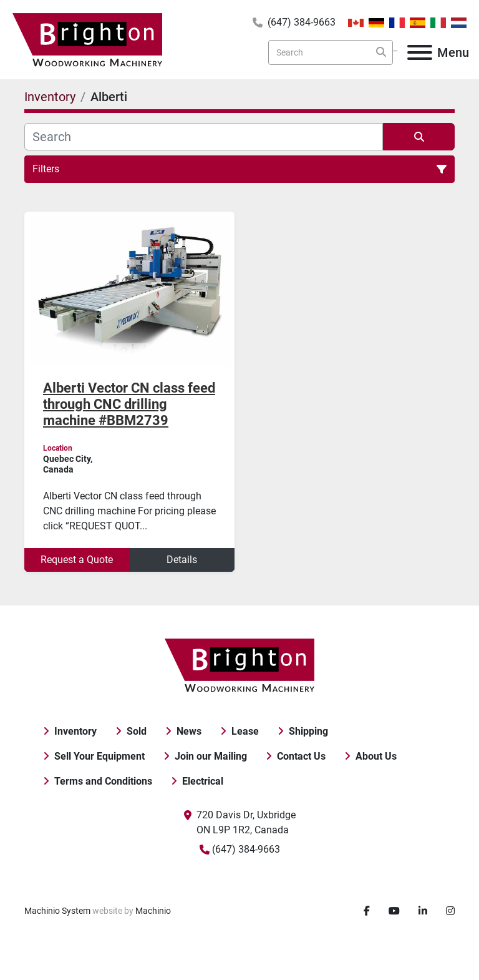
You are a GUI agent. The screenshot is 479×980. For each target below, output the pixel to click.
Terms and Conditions (103, 781)
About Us (376, 756)
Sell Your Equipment (99, 756)
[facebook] (367, 911)
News (189, 731)
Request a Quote (77, 560)
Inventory (75, 731)
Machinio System (57, 911)
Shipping (308, 731)
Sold (137, 731)
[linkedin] (423, 911)
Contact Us (301, 756)
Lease (245, 731)
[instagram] (450, 911)
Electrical (203, 781)
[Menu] (420, 52)
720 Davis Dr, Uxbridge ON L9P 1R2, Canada (246, 822)
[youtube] (394, 911)
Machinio (153, 911)
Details (182, 560)
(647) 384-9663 (302, 22)
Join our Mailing (211, 756)
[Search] (331, 52)
